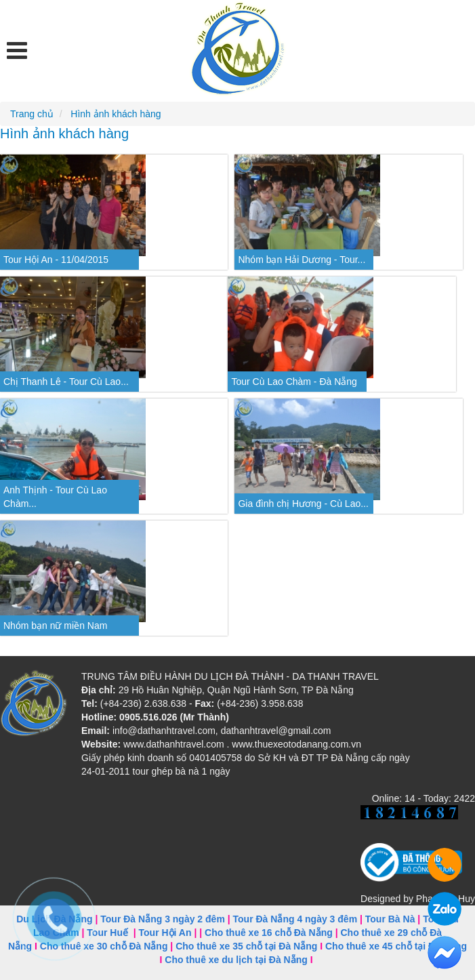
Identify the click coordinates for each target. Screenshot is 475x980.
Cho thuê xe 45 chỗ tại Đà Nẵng (396, 946)
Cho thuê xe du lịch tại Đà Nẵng (236, 960)
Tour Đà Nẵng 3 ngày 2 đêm (163, 919)
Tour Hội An (165, 933)
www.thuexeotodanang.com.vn (296, 744)
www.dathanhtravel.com (174, 744)
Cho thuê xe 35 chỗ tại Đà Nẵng (246, 946)
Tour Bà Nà (390, 919)
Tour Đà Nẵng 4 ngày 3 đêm (295, 919)
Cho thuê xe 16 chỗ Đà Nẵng (269, 933)
